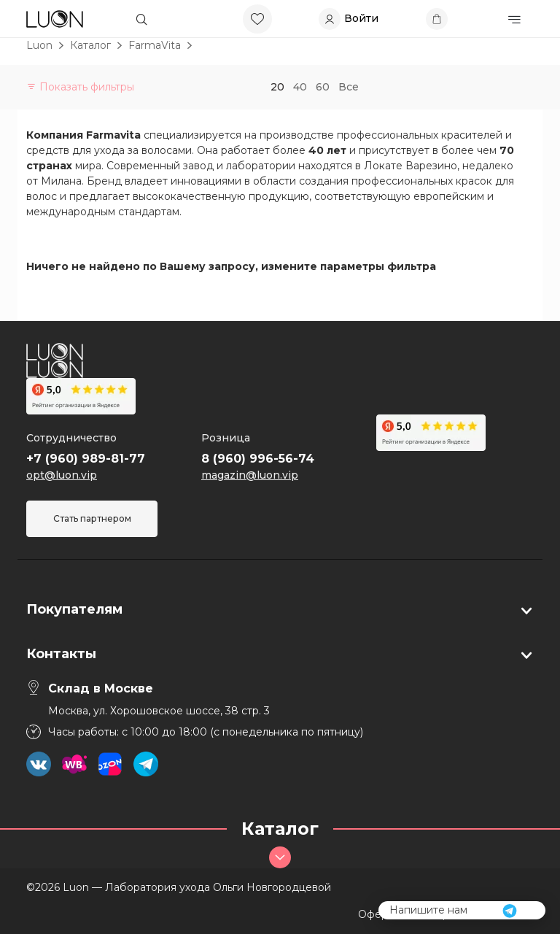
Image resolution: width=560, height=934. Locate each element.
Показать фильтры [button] (80, 87)
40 (300, 87)
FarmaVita (155, 45)
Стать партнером (92, 518)
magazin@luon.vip (250, 475)
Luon (39, 45)
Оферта (378, 914)
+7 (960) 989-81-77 (86, 459)
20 (277, 87)
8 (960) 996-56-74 (258, 459)
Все (349, 87)
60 (323, 87)
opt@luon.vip (62, 475)
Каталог (90, 45)
